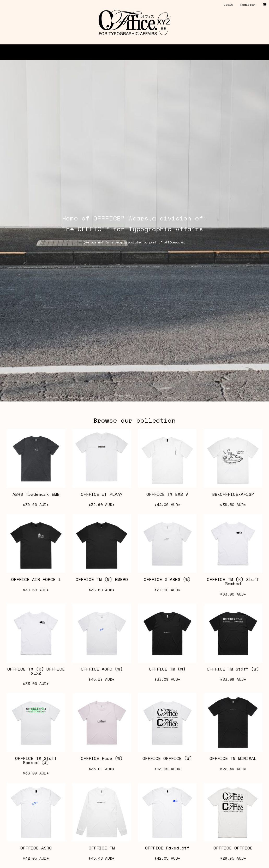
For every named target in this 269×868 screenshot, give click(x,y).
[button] (264, 5)
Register (248, 5)
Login (228, 5)
